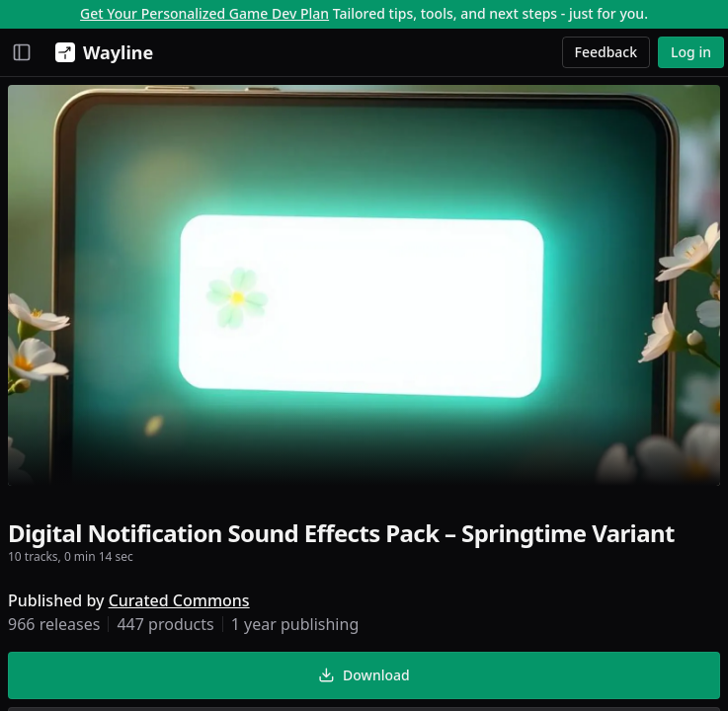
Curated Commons (179, 600)
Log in (691, 52)
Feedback (607, 52)
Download (364, 675)
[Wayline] (100, 52)
